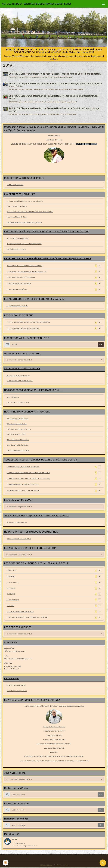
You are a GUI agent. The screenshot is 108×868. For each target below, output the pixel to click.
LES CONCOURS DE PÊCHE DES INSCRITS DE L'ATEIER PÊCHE (28, 322)
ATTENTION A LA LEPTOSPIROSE (18, 375)
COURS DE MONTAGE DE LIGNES (19, 283)
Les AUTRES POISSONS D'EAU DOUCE (20, 612)
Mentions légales (46, 865)
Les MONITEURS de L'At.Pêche (17, 306)
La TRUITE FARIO (13, 600)
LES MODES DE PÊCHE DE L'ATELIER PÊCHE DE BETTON (26, 272)
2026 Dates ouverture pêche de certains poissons (24, 222)
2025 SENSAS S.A (13, 397)
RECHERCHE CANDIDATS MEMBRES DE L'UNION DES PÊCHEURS (30, 212)
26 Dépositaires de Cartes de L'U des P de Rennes (24, 244)
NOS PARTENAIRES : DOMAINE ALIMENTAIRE (23, 467)
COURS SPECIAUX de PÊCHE (17, 289)
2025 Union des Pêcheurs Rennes (19, 429)
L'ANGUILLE (11, 594)
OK (101, 344)
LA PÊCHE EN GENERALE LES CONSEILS (21, 277)
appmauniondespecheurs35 (54, 748)
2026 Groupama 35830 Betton (18, 419)
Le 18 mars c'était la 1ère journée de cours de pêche (25, 201)
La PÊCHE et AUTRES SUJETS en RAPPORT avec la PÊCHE (27, 617)
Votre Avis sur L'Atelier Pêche (17, 691)
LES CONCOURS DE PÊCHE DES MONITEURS (23, 328)
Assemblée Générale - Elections (54, 727)
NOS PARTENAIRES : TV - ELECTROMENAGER (23, 490)
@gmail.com (54, 752)
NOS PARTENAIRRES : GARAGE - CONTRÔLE (23, 484)
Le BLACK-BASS (12, 582)
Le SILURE (10, 606)
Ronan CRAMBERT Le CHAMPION (19, 539)
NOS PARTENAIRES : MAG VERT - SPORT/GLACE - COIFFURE (28, 479)
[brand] (36, 4)
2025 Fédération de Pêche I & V (18, 450)
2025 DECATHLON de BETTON (18, 402)
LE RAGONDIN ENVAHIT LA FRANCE (20, 381)
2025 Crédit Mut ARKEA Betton (18, 440)
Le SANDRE (11, 576)
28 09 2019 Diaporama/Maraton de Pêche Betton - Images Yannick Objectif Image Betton (55, 74)
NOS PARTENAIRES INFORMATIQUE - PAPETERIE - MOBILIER (28, 473)
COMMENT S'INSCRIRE (15, 185)
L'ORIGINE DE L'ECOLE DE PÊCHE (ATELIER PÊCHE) (25, 266)
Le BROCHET (12, 570)
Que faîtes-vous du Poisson (16, 685)
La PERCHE (11, 588)
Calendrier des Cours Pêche (17, 206)
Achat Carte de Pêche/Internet (18, 238)
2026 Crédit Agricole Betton (17, 424)
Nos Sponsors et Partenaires (17, 522)
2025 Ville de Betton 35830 (16, 434)
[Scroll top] (103, 863)
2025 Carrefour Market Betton (18, 445)
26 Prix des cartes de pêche (16, 249)
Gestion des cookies (61, 865)
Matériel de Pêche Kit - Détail (17, 217)
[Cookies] (6, 863)
